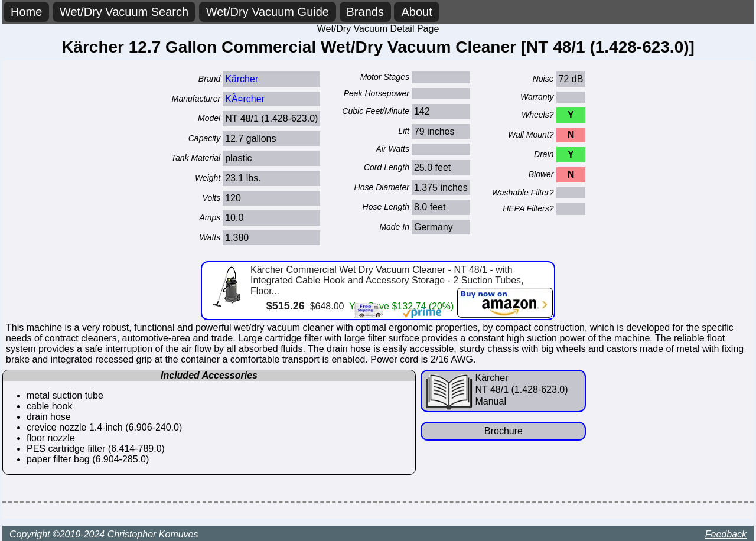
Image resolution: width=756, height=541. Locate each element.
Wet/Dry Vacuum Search (124, 12)
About (416, 12)
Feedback (726, 534)
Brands (365, 12)
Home (26, 12)
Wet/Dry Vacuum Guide (268, 12)
